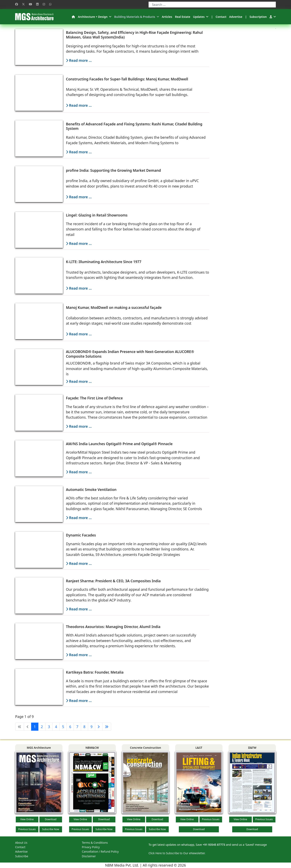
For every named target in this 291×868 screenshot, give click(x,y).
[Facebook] (17, 4)
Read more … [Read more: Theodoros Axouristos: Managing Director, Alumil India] (79, 655)
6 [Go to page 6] (70, 727)
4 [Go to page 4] (56, 727)
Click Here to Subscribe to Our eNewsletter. (177, 853)
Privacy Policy (91, 847)
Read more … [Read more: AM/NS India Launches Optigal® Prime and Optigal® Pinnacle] (79, 472)
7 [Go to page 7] (77, 727)
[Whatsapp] (50, 4)
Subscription (258, 17)
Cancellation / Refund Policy (100, 851)
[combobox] (212, 5)
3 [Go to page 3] (49, 727)
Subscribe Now (51, 829)
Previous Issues (27, 829)
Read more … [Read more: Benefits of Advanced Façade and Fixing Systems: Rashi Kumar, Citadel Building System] (79, 152)
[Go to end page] (107, 727)
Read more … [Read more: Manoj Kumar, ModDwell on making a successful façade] (79, 334)
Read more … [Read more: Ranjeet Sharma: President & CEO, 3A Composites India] (79, 609)
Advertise (236, 17)
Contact (221, 17)
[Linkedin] (37, 4)
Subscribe (22, 856)
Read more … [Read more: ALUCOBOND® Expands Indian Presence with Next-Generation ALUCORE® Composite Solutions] (79, 381)
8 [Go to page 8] (84, 727)
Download (51, 819)
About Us (21, 843)
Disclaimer (89, 856)
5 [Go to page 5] (63, 727)
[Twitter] (23, 4)
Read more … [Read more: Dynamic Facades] (79, 563)
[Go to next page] (99, 727)
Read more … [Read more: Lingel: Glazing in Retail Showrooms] (79, 243)
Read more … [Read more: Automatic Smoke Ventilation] (79, 518)
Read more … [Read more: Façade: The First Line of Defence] (79, 426)
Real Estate (183, 17)
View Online (27, 819)
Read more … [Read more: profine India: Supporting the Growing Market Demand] (79, 197)
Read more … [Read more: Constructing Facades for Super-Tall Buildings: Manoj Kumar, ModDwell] (79, 105)
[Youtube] (31, 4)
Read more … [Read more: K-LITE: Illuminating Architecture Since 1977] (79, 288)
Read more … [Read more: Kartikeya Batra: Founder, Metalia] (79, 701)
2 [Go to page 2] (42, 727)
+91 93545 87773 (214, 845)
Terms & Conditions (95, 843)
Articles (167, 17)
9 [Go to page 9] (92, 727)
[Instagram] (44, 4)
